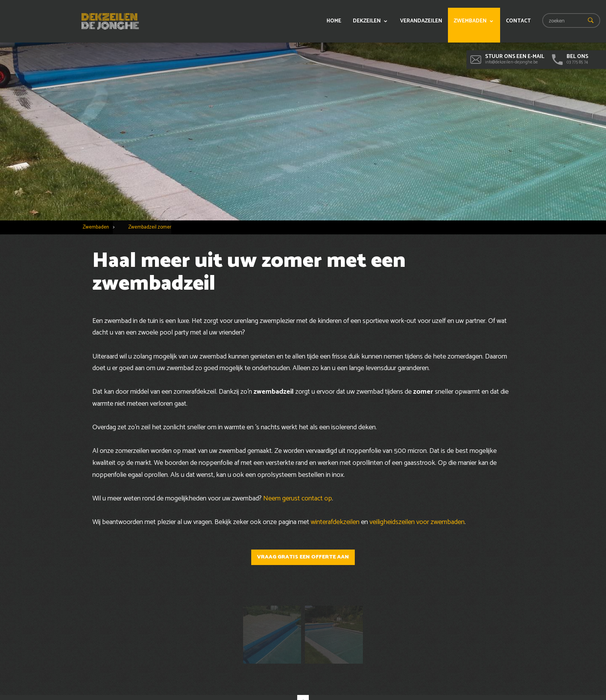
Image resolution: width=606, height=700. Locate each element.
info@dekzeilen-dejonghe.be (507, 59)
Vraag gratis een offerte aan (303, 557)
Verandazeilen (421, 21)
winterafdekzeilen (335, 522)
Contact (518, 21)
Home (334, 21)
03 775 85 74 (570, 59)
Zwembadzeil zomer (150, 227)
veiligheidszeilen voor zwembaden (417, 522)
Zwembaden (470, 21)
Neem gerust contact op (298, 499)
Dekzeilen (367, 21)
